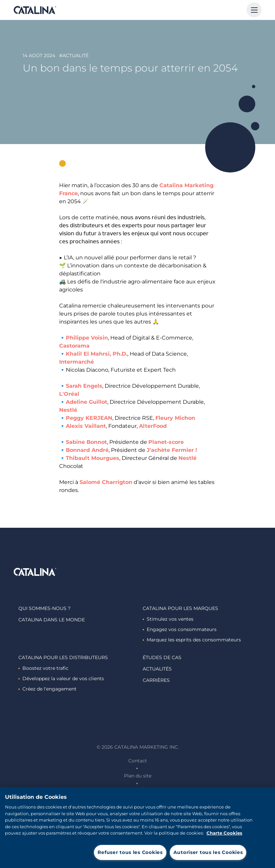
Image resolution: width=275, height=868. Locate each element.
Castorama (74, 346)
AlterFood (153, 426)
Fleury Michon (175, 418)
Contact (138, 761)
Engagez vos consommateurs (180, 629)
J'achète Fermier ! (172, 450)
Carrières (156, 680)
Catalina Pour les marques (180, 608)
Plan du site (138, 776)
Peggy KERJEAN (89, 418)
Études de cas (162, 657)
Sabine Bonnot (86, 442)
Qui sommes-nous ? (44, 608)
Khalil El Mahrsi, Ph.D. (97, 354)
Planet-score (166, 442)
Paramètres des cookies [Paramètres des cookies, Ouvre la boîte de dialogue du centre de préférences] (57, 852)
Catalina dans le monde (52, 620)
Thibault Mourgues (93, 458)
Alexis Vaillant (86, 426)
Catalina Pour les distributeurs (63, 657)
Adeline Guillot (87, 402)
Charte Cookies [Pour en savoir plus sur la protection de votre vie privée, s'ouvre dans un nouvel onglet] (224, 833)
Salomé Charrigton (106, 482)
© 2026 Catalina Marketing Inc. (138, 747)
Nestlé (68, 410)
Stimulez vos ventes (168, 619)
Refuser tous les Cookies (130, 852)
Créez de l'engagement (47, 689)
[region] (137, 828)
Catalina (35, 10)
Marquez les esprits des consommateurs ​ (192, 640)
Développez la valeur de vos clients (61, 678)
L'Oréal (69, 394)
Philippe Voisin (87, 338)
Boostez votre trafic (43, 668)
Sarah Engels (84, 386)
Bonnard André (87, 450)
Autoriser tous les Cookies (208, 852)
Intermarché (77, 362)
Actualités (157, 669)
